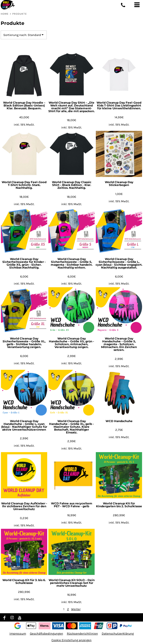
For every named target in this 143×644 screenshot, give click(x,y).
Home (5, 14)
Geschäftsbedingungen (46, 633)
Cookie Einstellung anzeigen (71, 640)
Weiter (76, 609)
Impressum (18, 633)
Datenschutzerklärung (118, 633)
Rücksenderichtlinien (82, 633)
